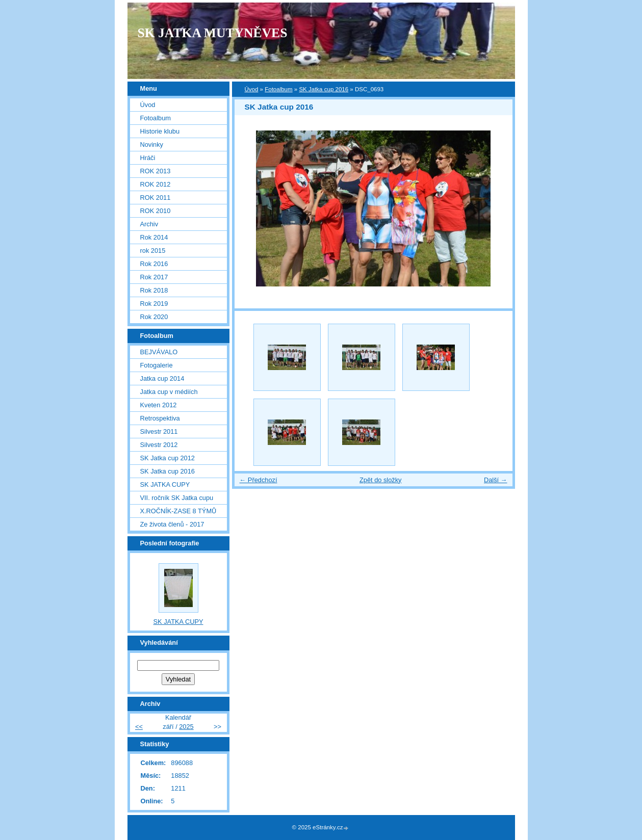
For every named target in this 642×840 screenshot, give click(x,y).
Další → (496, 480)
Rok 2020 (154, 317)
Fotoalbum (278, 89)
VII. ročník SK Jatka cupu (177, 498)
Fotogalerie (157, 365)
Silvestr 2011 (159, 431)
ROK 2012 (156, 184)
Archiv (149, 224)
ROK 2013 (156, 171)
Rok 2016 (154, 264)
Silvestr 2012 (159, 445)
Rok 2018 (154, 290)
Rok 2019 (154, 304)
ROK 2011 (156, 198)
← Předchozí (259, 480)
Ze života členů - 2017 (172, 524)
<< (139, 727)
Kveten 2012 (159, 405)
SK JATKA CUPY (165, 484)
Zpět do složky (381, 480)
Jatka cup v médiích (169, 392)
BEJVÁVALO (159, 352)
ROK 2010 (156, 211)
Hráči (148, 158)
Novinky (152, 145)
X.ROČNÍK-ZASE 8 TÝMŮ (178, 511)
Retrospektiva (160, 418)
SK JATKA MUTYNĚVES (213, 33)
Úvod (252, 89)
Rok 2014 (154, 237)
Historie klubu (160, 131)
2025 (186, 727)
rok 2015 (153, 251)
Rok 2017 (154, 277)
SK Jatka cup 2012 (168, 458)
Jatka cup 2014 (162, 378)
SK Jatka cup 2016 (324, 89)
